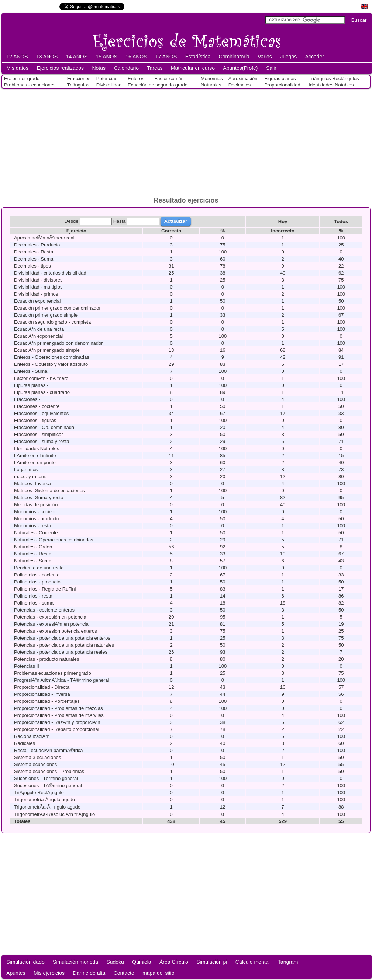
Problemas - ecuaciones (30, 85)
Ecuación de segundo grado (158, 85)
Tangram (288, 962)
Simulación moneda (75, 962)
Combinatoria (234, 57)
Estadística (198, 57)
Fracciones (79, 79)
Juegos (288, 57)
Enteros (136, 79)
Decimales (240, 85)
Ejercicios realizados (60, 68)
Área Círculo (174, 962)
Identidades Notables (331, 85)
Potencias (107, 79)
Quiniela (142, 962)
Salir (271, 68)
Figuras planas (280, 79)
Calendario (126, 68)
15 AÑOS (106, 57)
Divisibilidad (109, 85)
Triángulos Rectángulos (334, 79)
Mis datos (17, 68)
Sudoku (115, 962)
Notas (99, 68)
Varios (265, 57)
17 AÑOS (166, 57)
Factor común (169, 79)
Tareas (155, 68)
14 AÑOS (77, 57)
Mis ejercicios (49, 973)
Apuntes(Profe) (240, 68)
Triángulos (78, 85)
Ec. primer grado (22, 79)
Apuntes (16, 973)
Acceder (315, 57)
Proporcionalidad (282, 85)
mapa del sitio (158, 973)
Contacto (124, 973)
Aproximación (243, 79)
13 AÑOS (47, 57)
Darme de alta (89, 973)
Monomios (212, 79)
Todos (341, 222)
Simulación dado (25, 962)
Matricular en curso (193, 68)
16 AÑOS (136, 57)
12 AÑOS (17, 57)
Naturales (211, 85)
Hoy (283, 222)
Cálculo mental (253, 962)
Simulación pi (212, 962)
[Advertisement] (186, 141)
